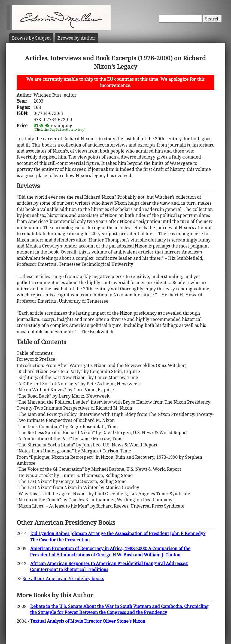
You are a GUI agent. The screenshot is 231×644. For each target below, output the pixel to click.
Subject (31, 38)
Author (76, 38)
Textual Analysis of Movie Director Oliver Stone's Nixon (88, 621)
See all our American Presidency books (63, 579)
